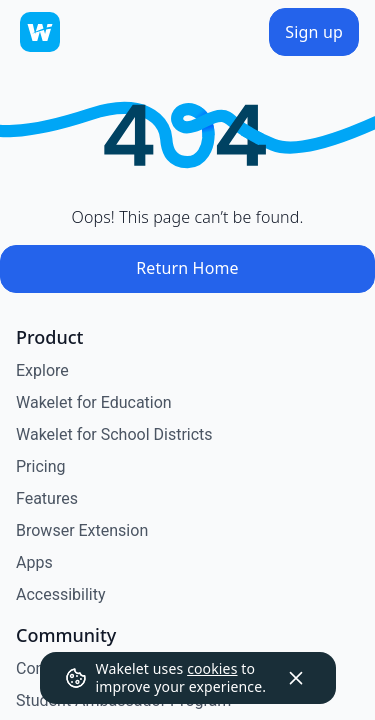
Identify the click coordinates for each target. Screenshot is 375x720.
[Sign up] (314, 32)
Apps (34, 562)
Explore (42, 370)
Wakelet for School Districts (114, 434)
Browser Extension (82, 530)
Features (47, 498)
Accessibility (61, 594)
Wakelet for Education (94, 402)
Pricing (41, 466)
